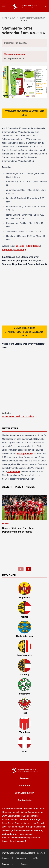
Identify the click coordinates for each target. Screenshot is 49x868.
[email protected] (25, 453)
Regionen (24, 778)
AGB (35, 858)
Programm (7, 250)
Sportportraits (24, 800)
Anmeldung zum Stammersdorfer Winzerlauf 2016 (25, 332)
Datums (13, 18)
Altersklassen (33, 246)
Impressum (21, 858)
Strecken (20, 246)
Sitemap (24, 864)
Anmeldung (20, 250)
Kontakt (6, 858)
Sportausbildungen (25, 793)
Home (5, 18)
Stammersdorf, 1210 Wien (20, 417)
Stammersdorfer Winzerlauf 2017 (25, 113)
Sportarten (24, 786)
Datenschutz (14, 472)
